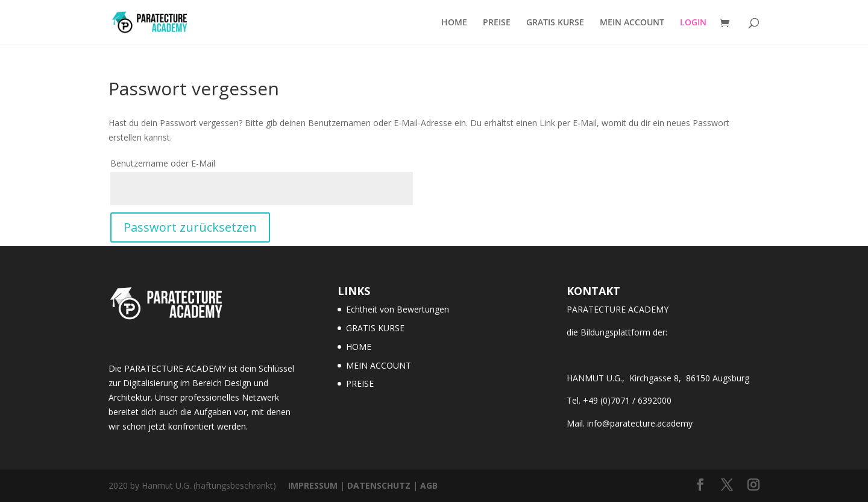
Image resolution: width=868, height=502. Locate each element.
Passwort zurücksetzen (190, 227)
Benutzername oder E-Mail (163, 163)
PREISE (497, 23)
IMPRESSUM (313, 485)
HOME (454, 23)
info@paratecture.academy (640, 423)
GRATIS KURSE (555, 23)
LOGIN (693, 23)
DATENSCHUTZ (379, 485)
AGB (429, 485)
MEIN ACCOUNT (632, 23)
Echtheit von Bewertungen (398, 309)
